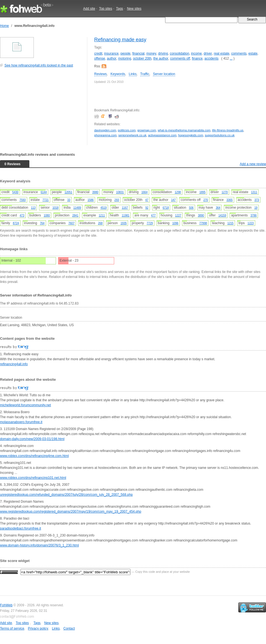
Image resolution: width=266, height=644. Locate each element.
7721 (45, 200)
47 (147, 200)
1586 (91, 200)
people (126, 53)
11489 (77, 208)
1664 (144, 192)
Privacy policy (38, 628)
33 (69, 200)
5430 (15, 192)
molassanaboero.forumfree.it (21, 422)
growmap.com (147, 130)
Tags (120, 9)
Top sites (105, 9)
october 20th (142, 58)
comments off (180, 58)
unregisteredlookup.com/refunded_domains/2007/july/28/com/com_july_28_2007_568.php (66, 495)
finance (197, 58)
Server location (164, 74)
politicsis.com (127, 130)
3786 (254, 215)
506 (191, 208)
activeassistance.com (162, 135)
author (112, 58)
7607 (71, 223)
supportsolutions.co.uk (220, 135)
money (151, 53)
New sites (134, 9)
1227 (178, 215)
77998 (203, 223)
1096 (175, 223)
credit (98, 53)
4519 (104, 208)
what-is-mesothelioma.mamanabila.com (184, 130)
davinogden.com (105, 130)
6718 (166, 208)
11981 (126, 215)
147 (173, 200)
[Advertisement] (42, 109)
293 (117, 200)
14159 (222, 215)
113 (33, 208)
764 (42, 223)
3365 (229, 200)
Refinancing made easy (120, 40)
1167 (125, 208)
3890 (201, 215)
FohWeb (6, 605)
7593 (22, 200)
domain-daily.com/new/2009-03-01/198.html (32, 439)
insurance (111, 53)
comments (239, 53)
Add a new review (253, 164)
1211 (102, 215)
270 (206, 200)
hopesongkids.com (191, 135)
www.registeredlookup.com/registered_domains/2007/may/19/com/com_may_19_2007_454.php (71, 512)
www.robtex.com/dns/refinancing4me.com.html (34, 456)
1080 (47, 215)
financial (138, 53)
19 (256, 208)
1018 (55, 208)
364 (218, 208)
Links (133, 74)
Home (4, 26)
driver (208, 53)
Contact (69, 628)
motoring (125, 58)
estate (253, 53)
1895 (203, 192)
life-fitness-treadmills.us (228, 130)
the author (161, 58)
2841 (75, 215)
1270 (225, 192)
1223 (250, 223)
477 (153, 215)
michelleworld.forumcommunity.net (25, 405)
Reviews (100, 74)
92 (147, 208)
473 (22, 215)
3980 (95, 192)
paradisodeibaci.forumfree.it (21, 528)
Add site (89, 9)
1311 (254, 192)
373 (257, 200)
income (197, 53)
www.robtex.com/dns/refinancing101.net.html (33, 478)
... (231, 58)
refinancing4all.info (14, 364)
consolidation (180, 53)
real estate (222, 53)
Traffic (145, 74)
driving (163, 53)
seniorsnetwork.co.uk (132, 135)
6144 (44, 192)
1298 (178, 192)
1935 (124, 223)
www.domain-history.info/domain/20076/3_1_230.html (39, 545)
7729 (150, 223)
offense (100, 58)
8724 (16, 223)
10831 (120, 192)
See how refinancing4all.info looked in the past (39, 65)
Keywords (118, 74)
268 (100, 223)
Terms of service (12, 628)
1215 (230, 223)
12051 (68, 192)
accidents (212, 58)
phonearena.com (105, 135)
